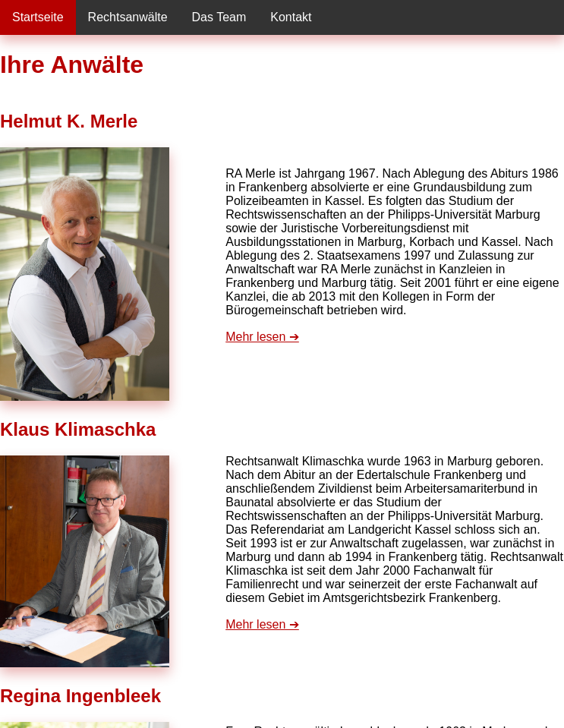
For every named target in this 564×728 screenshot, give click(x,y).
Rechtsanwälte (128, 17)
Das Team (219, 17)
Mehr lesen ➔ (262, 337)
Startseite (38, 17)
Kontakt (291, 17)
